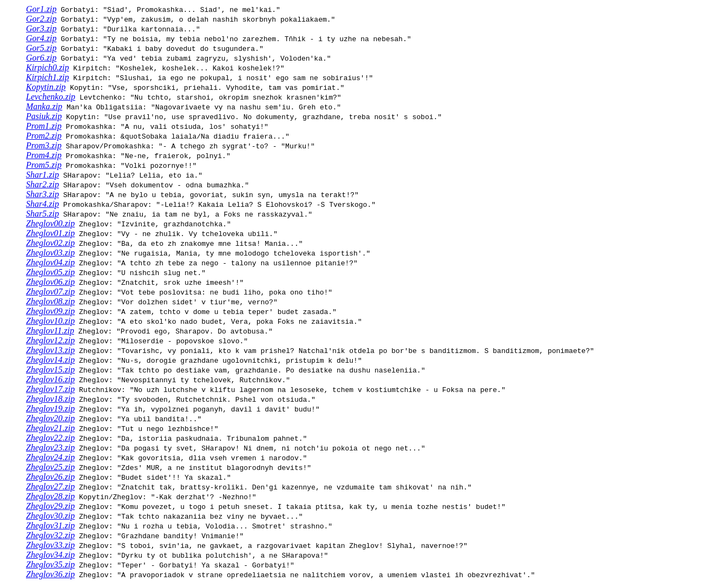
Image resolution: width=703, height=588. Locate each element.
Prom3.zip (44, 145)
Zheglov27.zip (50, 486)
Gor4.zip (41, 38)
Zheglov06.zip (50, 282)
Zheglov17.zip (50, 389)
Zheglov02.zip (50, 243)
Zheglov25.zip (50, 467)
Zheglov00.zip (50, 223)
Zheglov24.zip (50, 457)
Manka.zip (44, 106)
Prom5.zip (44, 165)
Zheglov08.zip (50, 301)
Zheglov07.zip (50, 292)
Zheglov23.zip (50, 447)
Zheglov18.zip (50, 399)
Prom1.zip (44, 126)
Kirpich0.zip (48, 67)
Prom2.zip (44, 136)
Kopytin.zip (46, 87)
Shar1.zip (42, 175)
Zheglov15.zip (50, 370)
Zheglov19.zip (50, 409)
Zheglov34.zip (50, 555)
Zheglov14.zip (50, 360)
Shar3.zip (42, 194)
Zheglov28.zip (50, 496)
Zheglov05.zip (50, 272)
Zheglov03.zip (50, 253)
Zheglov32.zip (50, 535)
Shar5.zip (42, 214)
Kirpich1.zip (48, 77)
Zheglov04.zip (50, 262)
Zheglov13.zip (50, 350)
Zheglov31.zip (50, 525)
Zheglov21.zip (50, 428)
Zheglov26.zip (50, 477)
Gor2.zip (41, 19)
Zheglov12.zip (50, 340)
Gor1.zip (41, 9)
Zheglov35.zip (50, 564)
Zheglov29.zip (50, 506)
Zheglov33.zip (50, 545)
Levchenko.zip (51, 97)
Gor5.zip (41, 48)
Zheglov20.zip (50, 418)
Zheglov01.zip (50, 233)
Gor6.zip (41, 58)
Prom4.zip (44, 155)
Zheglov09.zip (50, 311)
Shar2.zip (42, 184)
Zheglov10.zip (50, 321)
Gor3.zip (41, 28)
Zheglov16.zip (50, 379)
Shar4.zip (42, 204)
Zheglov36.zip (50, 574)
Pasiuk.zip (44, 116)
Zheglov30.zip (50, 516)
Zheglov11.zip (50, 331)
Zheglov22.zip (50, 438)
